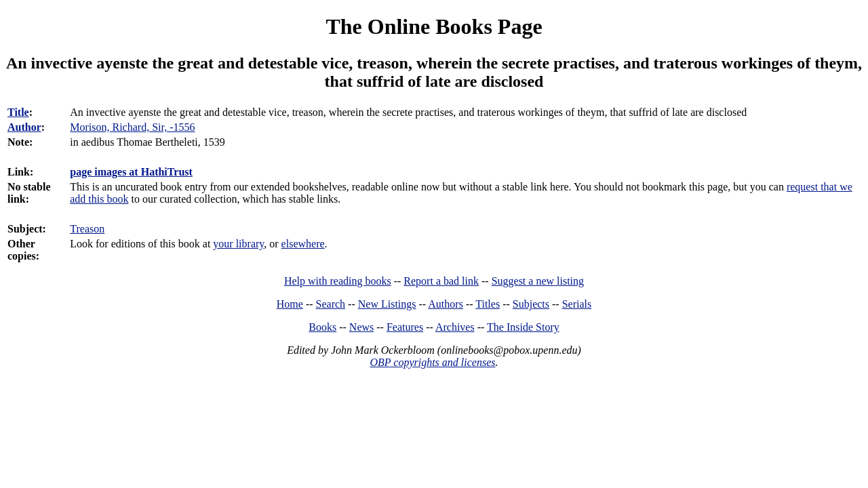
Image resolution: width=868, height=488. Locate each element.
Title (18, 112)
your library (238, 244)
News (361, 327)
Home (290, 304)
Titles (488, 304)
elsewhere (303, 244)
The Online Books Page (434, 26)
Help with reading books (338, 281)
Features (405, 327)
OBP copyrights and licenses (432, 362)
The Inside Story (523, 327)
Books (322, 327)
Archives (455, 327)
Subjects (531, 304)
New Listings (387, 304)
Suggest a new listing (538, 281)
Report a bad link (441, 281)
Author (24, 127)
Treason (87, 229)
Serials (577, 304)
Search (331, 304)
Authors (446, 304)
